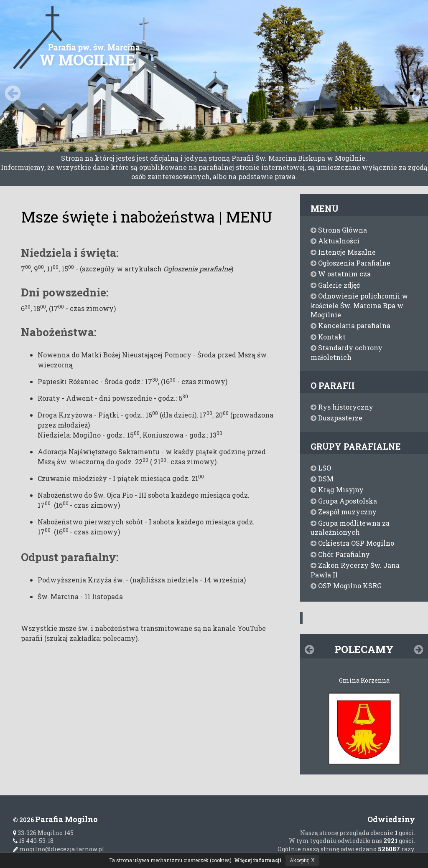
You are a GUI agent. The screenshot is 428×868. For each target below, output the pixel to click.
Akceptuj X (302, 860)
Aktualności (335, 241)
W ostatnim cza (341, 274)
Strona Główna (339, 230)
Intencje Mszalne (343, 252)
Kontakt (328, 337)
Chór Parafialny (340, 554)
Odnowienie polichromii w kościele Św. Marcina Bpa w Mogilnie (359, 305)
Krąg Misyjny (337, 490)
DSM (322, 479)
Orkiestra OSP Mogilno (352, 543)
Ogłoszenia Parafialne (350, 263)
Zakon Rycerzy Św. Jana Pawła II (355, 570)
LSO (321, 468)
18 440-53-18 (33, 841)
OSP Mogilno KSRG (346, 586)
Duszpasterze (336, 418)
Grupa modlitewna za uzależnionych (350, 528)
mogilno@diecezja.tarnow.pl (59, 849)
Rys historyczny (342, 407)
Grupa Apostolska (344, 501)
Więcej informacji (258, 860)
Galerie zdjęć (335, 285)
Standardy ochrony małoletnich (346, 352)
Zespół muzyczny (344, 512)
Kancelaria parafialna (350, 325)
